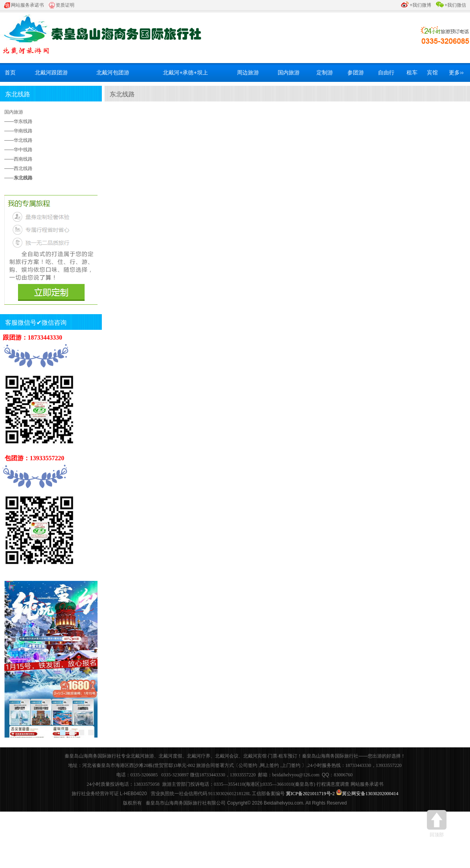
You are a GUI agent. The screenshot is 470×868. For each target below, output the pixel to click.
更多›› (456, 72)
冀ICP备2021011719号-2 (310, 794)
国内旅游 (289, 72)
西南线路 (23, 159)
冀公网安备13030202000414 (370, 794)
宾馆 (432, 72)
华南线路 (23, 131)
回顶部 (437, 824)
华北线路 (23, 140)
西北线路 (23, 168)
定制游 (325, 72)
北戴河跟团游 (51, 72)
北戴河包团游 (113, 72)
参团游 (356, 72)
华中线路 (23, 150)
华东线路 (23, 121)
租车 (412, 72)
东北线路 (18, 94)
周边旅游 (248, 72)
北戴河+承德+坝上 (185, 72)
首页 (10, 72)
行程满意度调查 (333, 784)
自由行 (386, 72)
